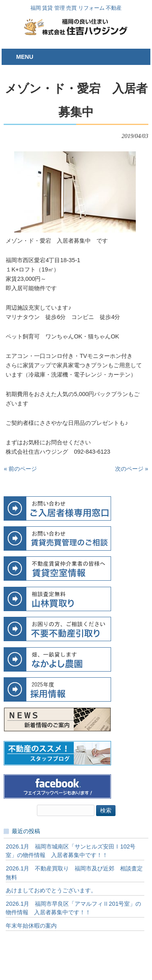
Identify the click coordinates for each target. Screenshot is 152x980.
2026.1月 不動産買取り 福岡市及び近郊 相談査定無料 (74, 873)
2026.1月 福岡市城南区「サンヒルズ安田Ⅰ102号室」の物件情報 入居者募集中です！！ (71, 851)
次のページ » (132, 469)
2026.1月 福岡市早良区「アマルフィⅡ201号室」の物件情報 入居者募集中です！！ (73, 908)
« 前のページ (20, 469)
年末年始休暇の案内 (31, 926)
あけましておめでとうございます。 (51, 890)
